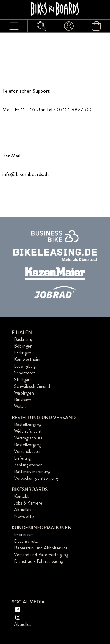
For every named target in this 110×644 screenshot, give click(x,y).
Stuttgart (23, 379)
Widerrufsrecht (28, 431)
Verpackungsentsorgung (36, 478)
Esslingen (23, 353)
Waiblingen (24, 393)
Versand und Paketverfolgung (41, 555)
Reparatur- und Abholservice (41, 548)
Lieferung (23, 458)
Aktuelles (23, 510)
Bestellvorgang (28, 424)
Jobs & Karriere (28, 503)
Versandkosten (28, 451)
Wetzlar (21, 406)
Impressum (24, 534)
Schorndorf (24, 373)
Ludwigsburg (25, 366)
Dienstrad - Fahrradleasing (39, 561)
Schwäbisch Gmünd (32, 386)
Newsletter (25, 516)
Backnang (23, 339)
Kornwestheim (27, 359)
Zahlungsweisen (28, 465)
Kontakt (21, 496)
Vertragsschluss (28, 438)
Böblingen (23, 346)
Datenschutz (26, 541)
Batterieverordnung (32, 471)
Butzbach (23, 400)
